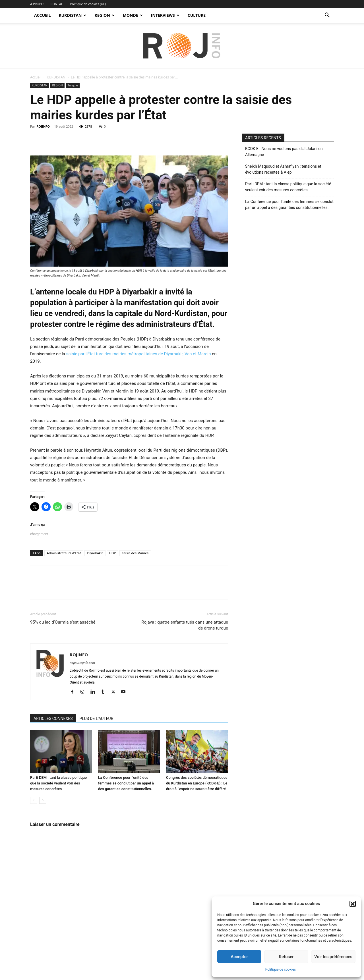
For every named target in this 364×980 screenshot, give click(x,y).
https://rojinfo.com (82, 663)
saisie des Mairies (135, 553)
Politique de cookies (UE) (88, 4)
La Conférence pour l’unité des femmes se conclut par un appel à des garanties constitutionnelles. (126, 783)
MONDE (133, 15)
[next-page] (43, 800)
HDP (112, 553)
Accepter (239, 957)
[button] (353, 904)
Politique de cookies (281, 969)
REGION (104, 15)
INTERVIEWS (165, 15)
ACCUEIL (42, 15)
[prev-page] (34, 800)
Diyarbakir (95, 553)
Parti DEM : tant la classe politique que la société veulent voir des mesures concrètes (58, 783)
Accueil (36, 77)
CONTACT (58, 4)
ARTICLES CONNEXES (53, 719)
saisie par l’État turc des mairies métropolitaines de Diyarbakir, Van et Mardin (139, 354)
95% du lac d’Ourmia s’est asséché (63, 622)
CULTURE (197, 15)
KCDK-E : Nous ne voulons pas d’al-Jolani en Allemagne (284, 152)
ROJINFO (43, 126)
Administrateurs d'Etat (64, 553)
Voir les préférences (333, 957)
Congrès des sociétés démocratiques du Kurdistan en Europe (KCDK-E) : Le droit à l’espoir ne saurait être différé (197, 783)
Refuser (286, 957)
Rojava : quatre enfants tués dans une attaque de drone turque (185, 625)
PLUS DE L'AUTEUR (97, 719)
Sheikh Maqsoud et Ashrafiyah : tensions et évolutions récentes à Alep (283, 169)
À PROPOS (38, 4)
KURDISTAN (72, 15)
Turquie (73, 85)
